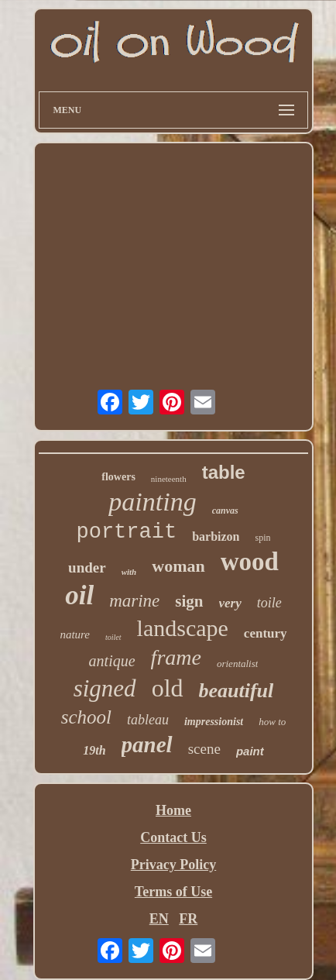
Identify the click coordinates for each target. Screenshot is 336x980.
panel (147, 744)
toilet (113, 637)
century (266, 633)
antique (112, 661)
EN (159, 919)
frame (176, 657)
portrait (127, 532)
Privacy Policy (173, 865)
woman (178, 566)
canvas (225, 511)
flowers (118, 477)
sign (189, 601)
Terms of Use (173, 892)
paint (250, 751)
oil (79, 595)
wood (250, 562)
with (129, 572)
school (86, 717)
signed (105, 688)
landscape (183, 628)
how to (272, 722)
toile (269, 603)
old (168, 688)
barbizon (216, 536)
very (230, 603)
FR (188, 919)
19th (94, 750)
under (87, 567)
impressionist (214, 722)
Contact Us (173, 837)
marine (134, 601)
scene (204, 749)
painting (152, 502)
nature (75, 634)
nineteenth (169, 479)
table (224, 472)
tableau (148, 720)
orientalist (237, 664)
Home (173, 810)
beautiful (237, 691)
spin (262, 538)
